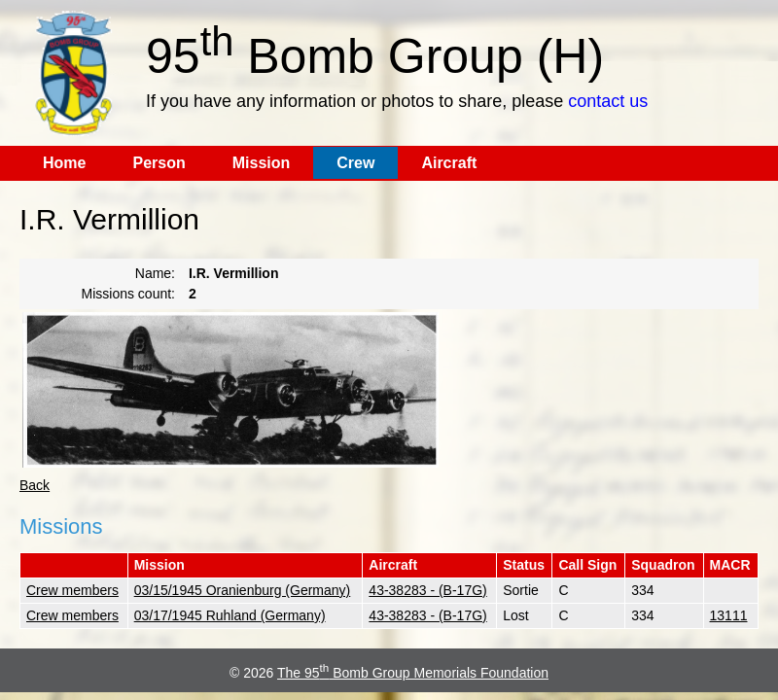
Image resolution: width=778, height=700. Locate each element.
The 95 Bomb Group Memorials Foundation (413, 673)
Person (159, 163)
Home (64, 163)
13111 (729, 615)
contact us (608, 101)
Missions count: (128, 294)
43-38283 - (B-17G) (427, 590)
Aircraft (449, 163)
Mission (262, 163)
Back (35, 485)
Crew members (72, 590)
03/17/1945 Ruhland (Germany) (230, 615)
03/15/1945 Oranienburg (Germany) (243, 590)
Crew (355, 163)
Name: (155, 273)
